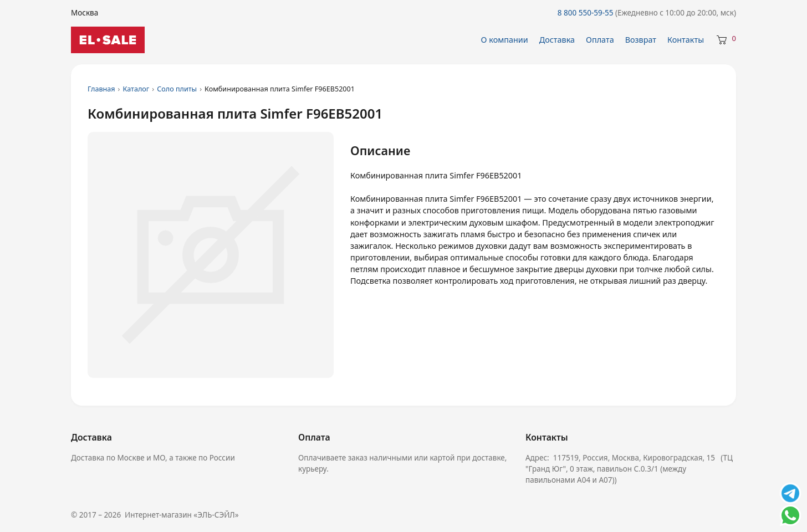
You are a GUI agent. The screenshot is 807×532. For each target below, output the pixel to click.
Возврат (641, 40)
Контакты (686, 40)
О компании (505, 40)
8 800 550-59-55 (647, 13)
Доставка (557, 40)
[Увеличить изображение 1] (211, 255)
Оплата (600, 40)
